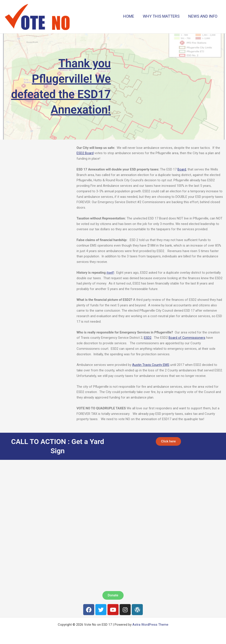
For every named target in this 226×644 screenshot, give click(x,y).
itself (110, 273)
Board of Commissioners (187, 338)
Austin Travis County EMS (151, 365)
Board (182, 169)
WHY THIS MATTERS (162, 16)
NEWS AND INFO (203, 16)
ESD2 (148, 338)
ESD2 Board (85, 153)
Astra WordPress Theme (150, 625)
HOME (130, 16)
